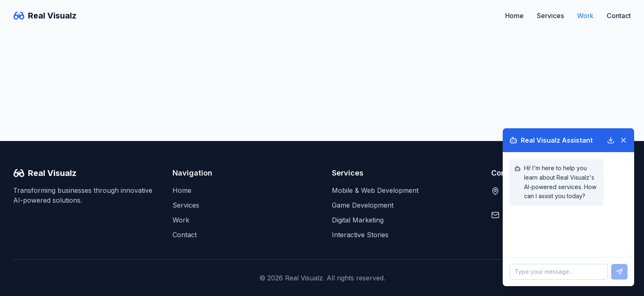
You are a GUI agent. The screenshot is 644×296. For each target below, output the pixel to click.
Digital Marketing (358, 220)
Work (585, 16)
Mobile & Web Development (375, 190)
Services (550, 16)
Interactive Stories (360, 235)
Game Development (363, 205)
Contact (619, 16)
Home (514, 16)
